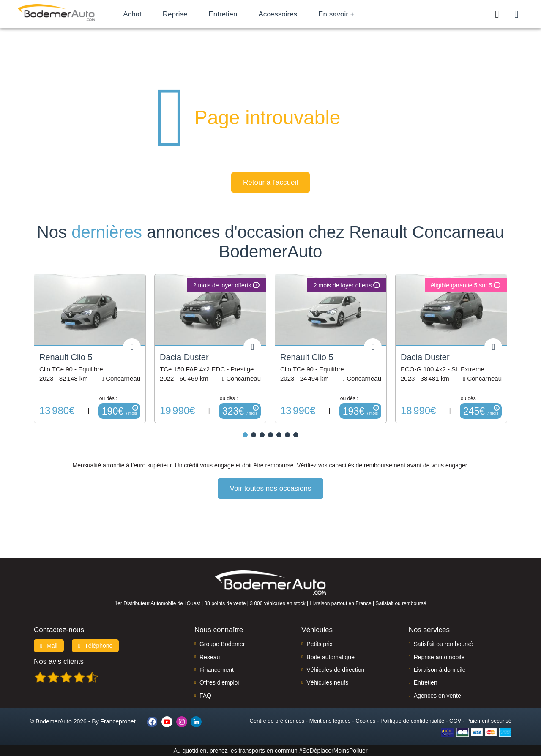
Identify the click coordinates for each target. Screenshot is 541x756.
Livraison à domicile (440, 670)
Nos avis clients (59, 662)
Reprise (182, 14)
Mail (49, 646)
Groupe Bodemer (222, 644)
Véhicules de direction (335, 670)
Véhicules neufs (327, 682)
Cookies (365, 721)
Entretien (230, 14)
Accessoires (284, 14)
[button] (245, 435)
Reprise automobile (439, 657)
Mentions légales (330, 721)
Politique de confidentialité (412, 721)
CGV (455, 721)
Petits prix (319, 644)
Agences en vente (437, 696)
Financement (217, 670)
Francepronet (118, 721)
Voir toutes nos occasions (271, 488)
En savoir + (343, 14)
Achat (139, 14)
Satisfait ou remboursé (443, 644)
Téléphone (96, 646)
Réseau (210, 657)
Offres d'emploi (219, 682)
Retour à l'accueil (270, 182)
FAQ (205, 696)
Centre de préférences (277, 721)
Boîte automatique (331, 657)
